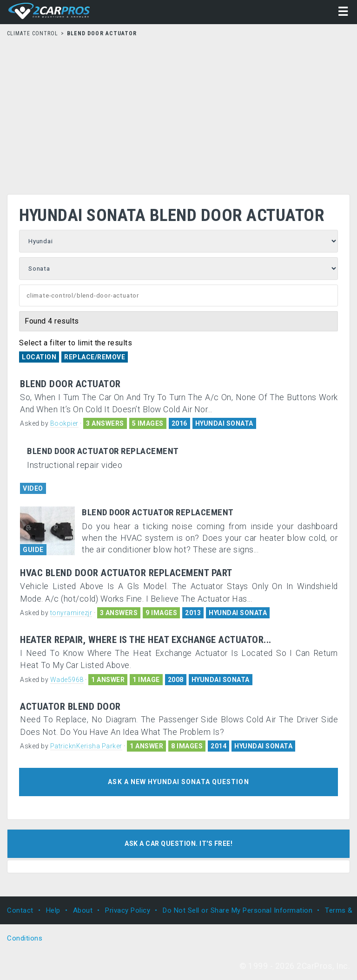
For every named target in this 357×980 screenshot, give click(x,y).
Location (39, 357)
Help (53, 910)
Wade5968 (67, 680)
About (83, 910)
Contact (20, 910)
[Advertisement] (178, 113)
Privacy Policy (128, 910)
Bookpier (64, 423)
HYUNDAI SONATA (224, 423)
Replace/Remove (95, 357)
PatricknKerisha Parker (86, 746)
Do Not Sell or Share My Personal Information (238, 910)
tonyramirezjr (71, 613)
